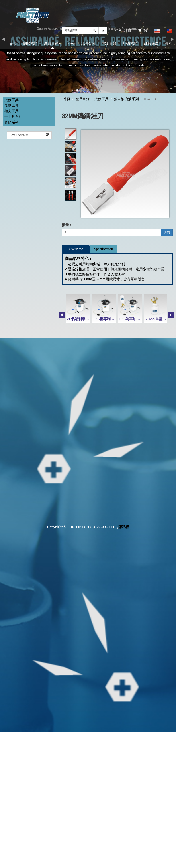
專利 (169, 43)
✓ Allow (6, 744)
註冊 (128, 30)
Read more (9, 785)
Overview (76, 249)
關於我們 (30, 43)
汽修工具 (12, 100)
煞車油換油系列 (126, 99)
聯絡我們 (130, 43)
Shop (71, 43)
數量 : (67, 225)
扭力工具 (12, 111)
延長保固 (151, 43)
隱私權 (124, 527)
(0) (143, 30)
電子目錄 (109, 43)
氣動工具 (12, 105)
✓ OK (119, 865)
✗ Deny (6, 749)
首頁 (13, 43)
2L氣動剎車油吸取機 (83, 319)
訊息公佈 (88, 43)
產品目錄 (52, 43)
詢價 (167, 232)
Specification (103, 249)
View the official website (37, 785)
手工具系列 (13, 117)
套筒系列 (12, 122)
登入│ (119, 30)
